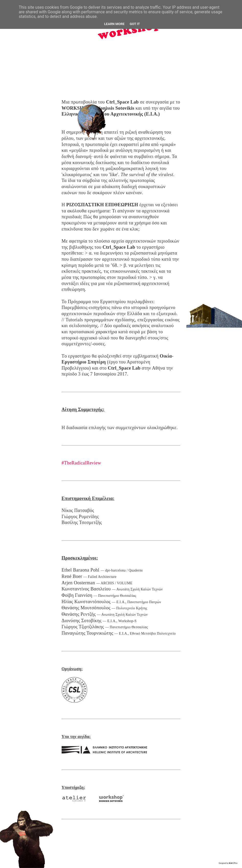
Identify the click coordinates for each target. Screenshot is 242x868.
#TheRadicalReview (81, 463)
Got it (135, 24)
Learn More (114, 24)
